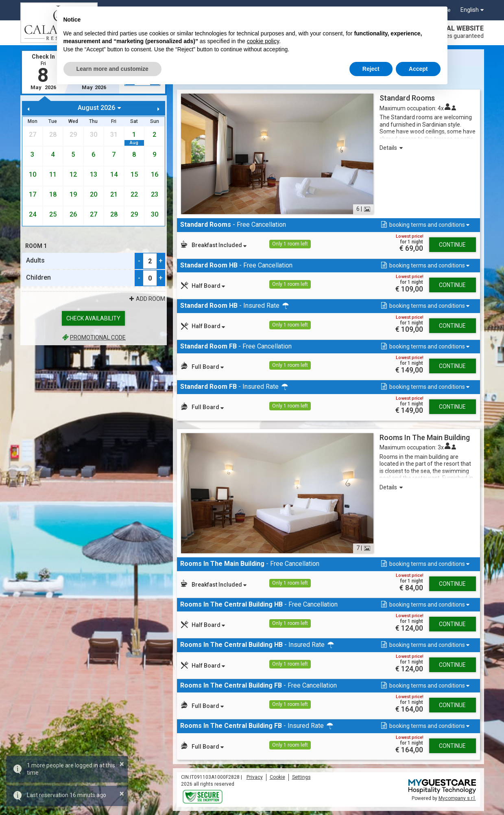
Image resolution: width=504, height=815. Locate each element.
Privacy (255, 777)
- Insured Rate (235, 306)
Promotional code (93, 337)
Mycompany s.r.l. (457, 798)
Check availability (93, 318)
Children (38, 277)
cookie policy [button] (263, 41)
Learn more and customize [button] (112, 69)
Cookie (277, 777)
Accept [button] (418, 69)
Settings (301, 777)
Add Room (146, 299)
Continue (452, 245)
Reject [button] (371, 69)
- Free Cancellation (233, 225)
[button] (424, 225)
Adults (35, 260)
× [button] (122, 764)
